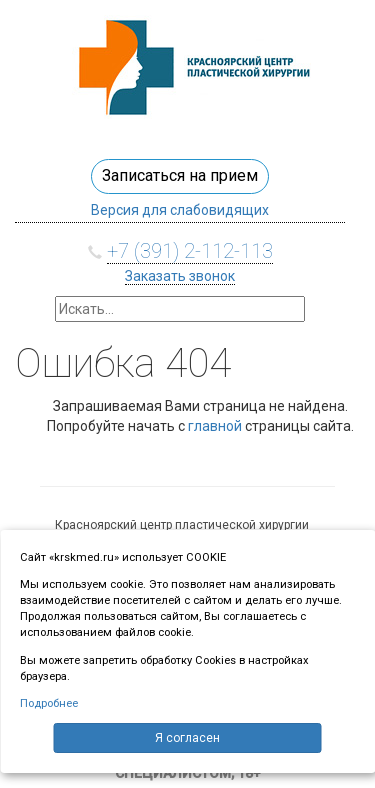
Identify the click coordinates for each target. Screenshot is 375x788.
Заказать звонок (180, 276)
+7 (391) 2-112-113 (190, 251)
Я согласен (187, 738)
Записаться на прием (180, 175)
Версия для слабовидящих (180, 210)
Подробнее (49, 703)
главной (215, 426)
